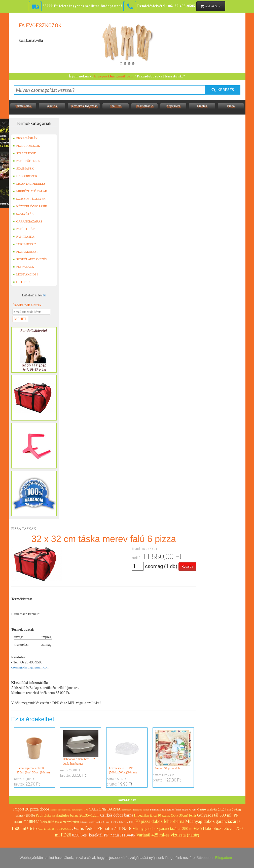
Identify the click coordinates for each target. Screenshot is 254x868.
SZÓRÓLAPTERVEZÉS (30, 259)
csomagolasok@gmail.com (30, 667)
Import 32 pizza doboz (173, 750)
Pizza (231, 106)
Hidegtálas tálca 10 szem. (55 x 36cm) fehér (165, 815)
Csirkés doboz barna (117, 815)
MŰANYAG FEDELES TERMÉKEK (29, 184)
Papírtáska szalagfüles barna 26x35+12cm (68, 815)
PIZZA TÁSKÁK (25, 138)
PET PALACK (24, 267)
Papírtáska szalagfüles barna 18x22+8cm (54, 829)
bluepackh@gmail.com (114, 76)
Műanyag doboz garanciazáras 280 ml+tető (167, 829)
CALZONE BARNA (105, 809)
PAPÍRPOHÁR (24, 229)
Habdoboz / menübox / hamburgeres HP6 (69, 810)
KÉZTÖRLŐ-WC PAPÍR (30, 206)
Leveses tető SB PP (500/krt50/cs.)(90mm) (127, 752)
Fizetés (202, 106)
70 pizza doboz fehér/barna (160, 821)
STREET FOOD (25, 153)
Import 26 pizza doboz (31, 809)
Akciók (52, 106)
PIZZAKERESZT (26, 252)
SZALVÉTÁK (24, 214)
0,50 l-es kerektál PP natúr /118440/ (104, 835)
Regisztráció (144, 106)
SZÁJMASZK (23, 169)
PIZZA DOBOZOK (27, 146)
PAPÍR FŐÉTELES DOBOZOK (27, 161)
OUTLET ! (21, 282)
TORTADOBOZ (25, 244)
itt (45, 295)
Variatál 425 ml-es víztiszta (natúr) (168, 835)
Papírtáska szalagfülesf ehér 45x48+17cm (173, 809)
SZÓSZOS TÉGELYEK (29, 199)
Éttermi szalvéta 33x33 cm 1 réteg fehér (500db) (107, 822)
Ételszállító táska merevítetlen (59, 822)
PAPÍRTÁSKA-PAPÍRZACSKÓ (25, 237)
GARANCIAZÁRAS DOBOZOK (28, 221)
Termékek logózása (84, 106)
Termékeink (23, 106)
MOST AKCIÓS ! (26, 274)
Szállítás (115, 106)
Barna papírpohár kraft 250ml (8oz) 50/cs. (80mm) (34, 752)
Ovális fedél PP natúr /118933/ (101, 828)
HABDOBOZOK (25, 176)
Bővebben (205, 858)
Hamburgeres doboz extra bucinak (135, 810)
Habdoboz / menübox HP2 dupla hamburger (81, 748)
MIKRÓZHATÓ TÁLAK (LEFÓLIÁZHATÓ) (30, 191)
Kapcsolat (173, 106)
